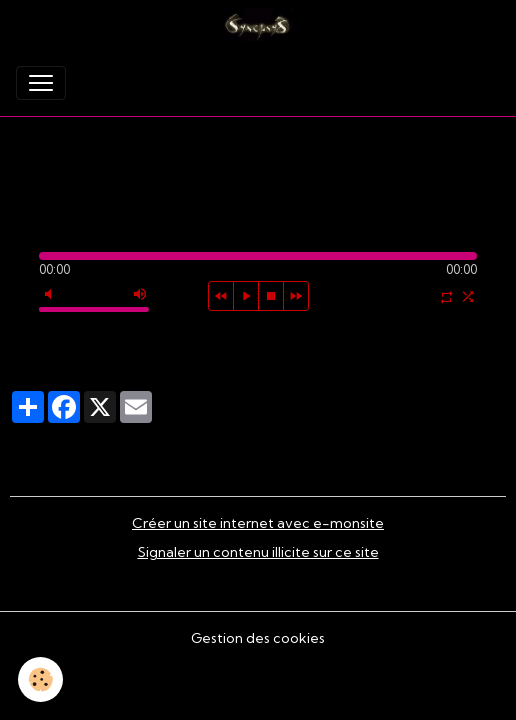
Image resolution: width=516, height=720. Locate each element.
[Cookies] (40, 679)
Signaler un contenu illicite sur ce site (258, 552)
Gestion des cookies (258, 638)
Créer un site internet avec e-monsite (258, 523)
